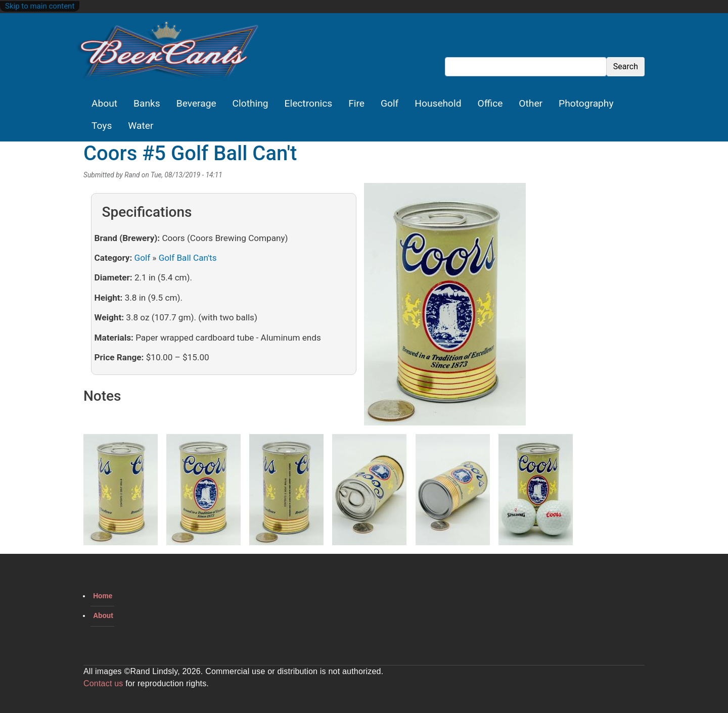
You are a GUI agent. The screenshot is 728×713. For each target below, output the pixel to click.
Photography (586, 103)
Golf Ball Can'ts (188, 258)
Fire (356, 103)
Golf (390, 103)
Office (490, 103)
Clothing (251, 103)
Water (141, 126)
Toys (102, 126)
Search (626, 66)
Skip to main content (40, 6)
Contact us (103, 683)
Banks (147, 103)
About (104, 103)
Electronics (309, 103)
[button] (445, 308)
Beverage (196, 103)
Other (531, 103)
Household (438, 103)
